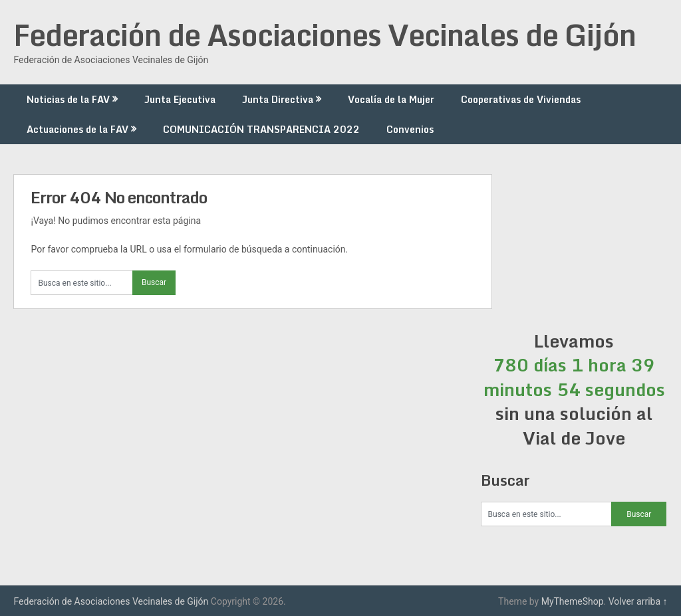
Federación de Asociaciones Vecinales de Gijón (325, 35)
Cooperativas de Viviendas (521, 99)
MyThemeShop (573, 601)
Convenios (410, 129)
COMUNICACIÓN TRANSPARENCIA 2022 (261, 129)
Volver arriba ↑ (638, 601)
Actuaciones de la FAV (77, 129)
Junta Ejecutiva (180, 99)
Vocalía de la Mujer (391, 99)
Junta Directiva (278, 99)
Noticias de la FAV (68, 99)
